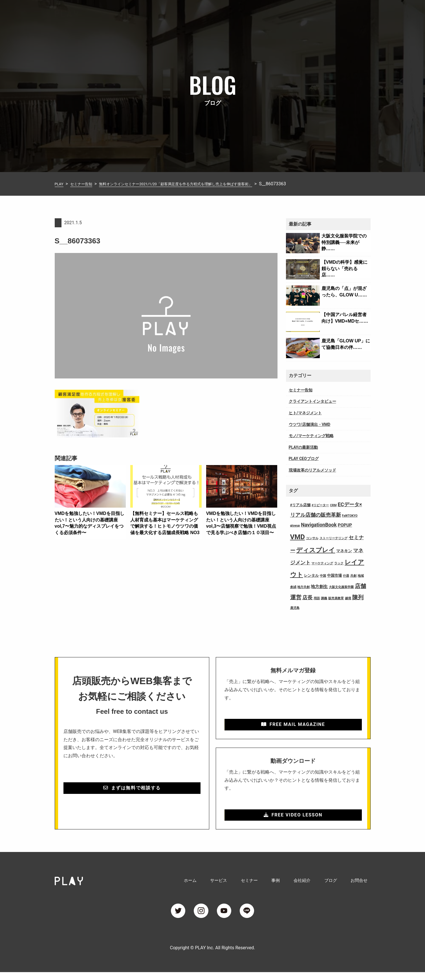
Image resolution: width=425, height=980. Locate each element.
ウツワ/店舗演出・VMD (310, 424)
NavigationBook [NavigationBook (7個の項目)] (319, 525)
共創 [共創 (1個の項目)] (353, 576)
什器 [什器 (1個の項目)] (346, 576)
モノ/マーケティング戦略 (311, 436)
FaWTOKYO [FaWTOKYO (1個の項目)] (350, 516)
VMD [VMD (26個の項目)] (298, 537)
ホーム (218, 12)
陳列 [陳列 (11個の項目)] (358, 597)
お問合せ (362, 12)
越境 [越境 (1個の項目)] (348, 598)
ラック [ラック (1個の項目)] (339, 563)
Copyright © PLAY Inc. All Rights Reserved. (213, 956)
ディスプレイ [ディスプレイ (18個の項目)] (316, 550)
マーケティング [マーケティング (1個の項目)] (322, 563)
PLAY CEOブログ (304, 459)
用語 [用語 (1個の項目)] (317, 598)
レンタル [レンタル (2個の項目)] (311, 575)
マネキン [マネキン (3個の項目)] (344, 551)
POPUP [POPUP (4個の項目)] (345, 525)
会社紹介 (313, 12)
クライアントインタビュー (312, 401)
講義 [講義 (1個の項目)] (324, 598)
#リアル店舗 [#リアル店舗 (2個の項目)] (300, 505)
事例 (291, 12)
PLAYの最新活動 (303, 447)
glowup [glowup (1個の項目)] (295, 526)
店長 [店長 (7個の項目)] (307, 598)
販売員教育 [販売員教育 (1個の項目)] (336, 598)
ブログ (337, 12)
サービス (243, 12)
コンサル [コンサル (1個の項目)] (312, 538)
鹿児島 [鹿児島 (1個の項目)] (295, 608)
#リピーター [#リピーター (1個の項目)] (320, 505)
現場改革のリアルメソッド (312, 470)
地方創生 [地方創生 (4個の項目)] (319, 587)
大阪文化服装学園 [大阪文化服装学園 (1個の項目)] (341, 587)
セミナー (269, 12)
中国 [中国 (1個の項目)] (323, 576)
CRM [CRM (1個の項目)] (333, 505)
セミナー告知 (301, 390)
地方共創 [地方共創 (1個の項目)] (303, 587)
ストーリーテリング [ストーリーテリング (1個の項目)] (333, 538)
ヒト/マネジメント (305, 413)
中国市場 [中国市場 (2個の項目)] (334, 575)
